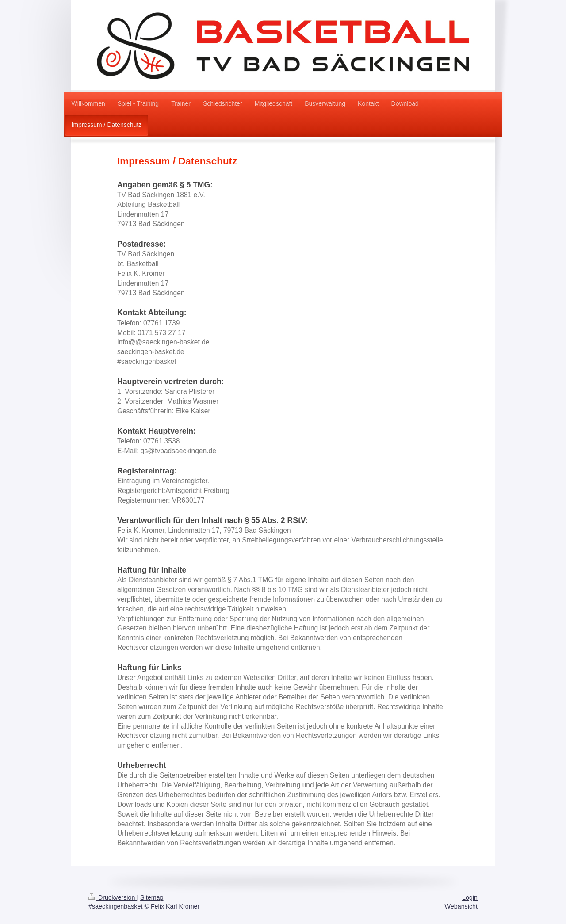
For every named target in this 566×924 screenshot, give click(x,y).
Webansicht (461, 906)
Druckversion (113, 897)
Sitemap (152, 897)
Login (470, 897)
